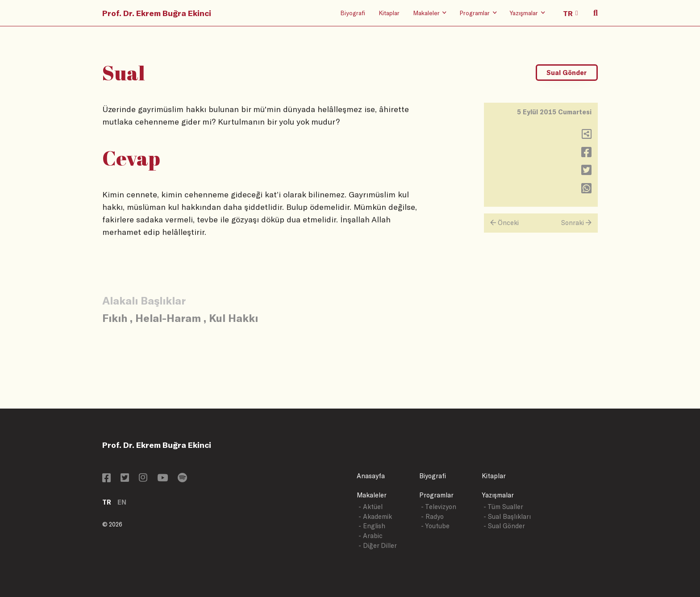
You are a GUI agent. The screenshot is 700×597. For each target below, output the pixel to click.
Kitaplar (389, 13)
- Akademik (375, 516)
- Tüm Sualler (503, 507)
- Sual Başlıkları (507, 516)
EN (122, 502)
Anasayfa (371, 476)
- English (372, 526)
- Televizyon (439, 507)
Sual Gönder (567, 73)
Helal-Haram (168, 318)
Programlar (436, 495)
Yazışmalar (498, 495)
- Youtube (435, 526)
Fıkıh (115, 318)
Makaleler (372, 495)
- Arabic (371, 536)
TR (107, 502)
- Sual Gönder (504, 526)
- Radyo (432, 516)
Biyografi (353, 13)
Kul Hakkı (233, 318)
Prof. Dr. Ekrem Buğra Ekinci (157, 13)
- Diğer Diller (378, 545)
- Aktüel (371, 507)
